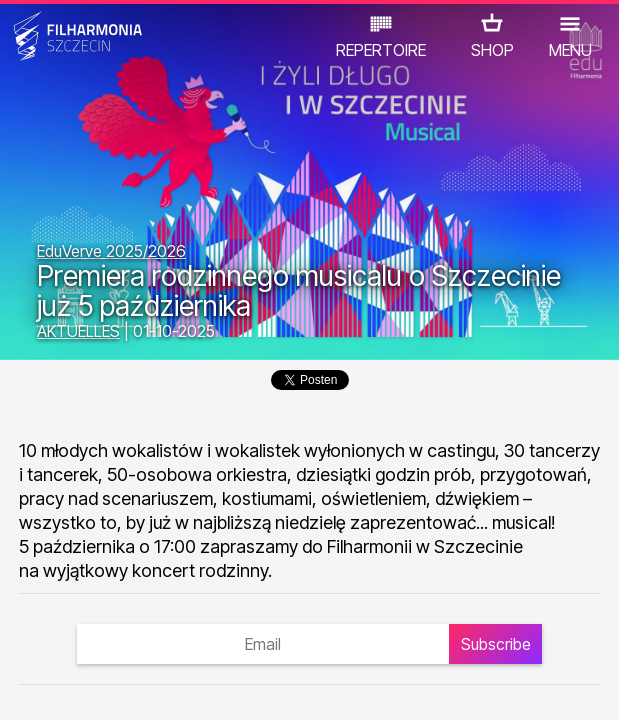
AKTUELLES (78, 331)
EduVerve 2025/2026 (111, 251)
